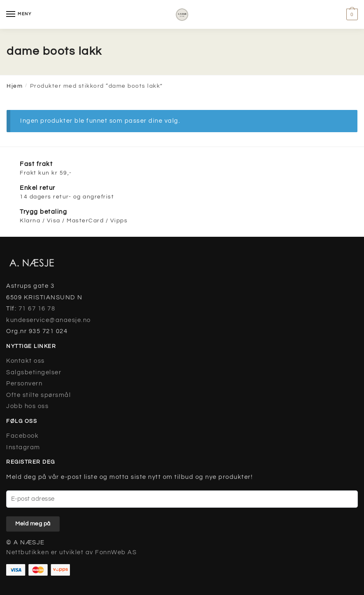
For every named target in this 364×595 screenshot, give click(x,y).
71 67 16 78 (37, 309)
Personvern (24, 384)
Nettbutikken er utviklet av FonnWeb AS (71, 552)
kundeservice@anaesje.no (49, 320)
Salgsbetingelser (34, 372)
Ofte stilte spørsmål (38, 395)
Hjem (15, 86)
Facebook (22, 436)
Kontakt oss (26, 361)
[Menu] (19, 14)
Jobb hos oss (27, 406)
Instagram (23, 447)
